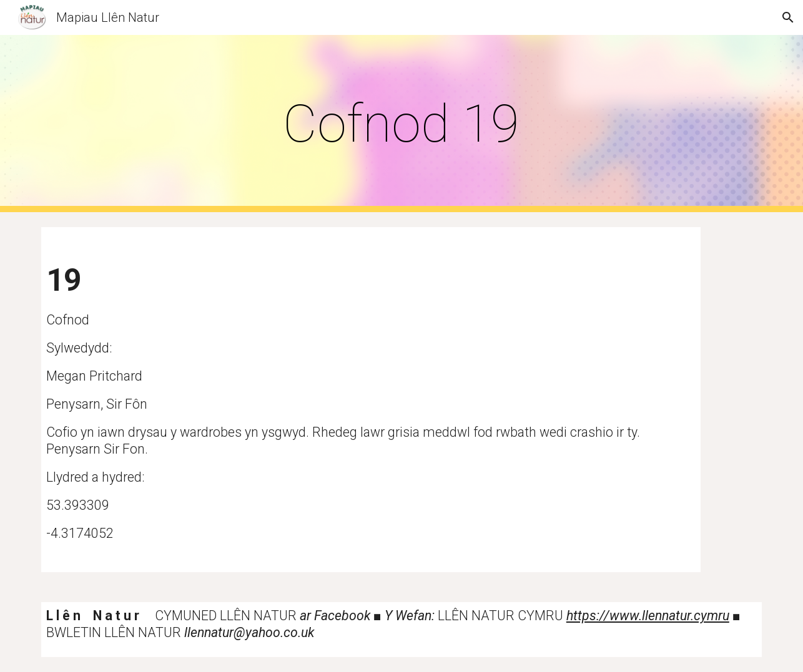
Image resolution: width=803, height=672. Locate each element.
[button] (788, 17)
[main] (401, 124)
